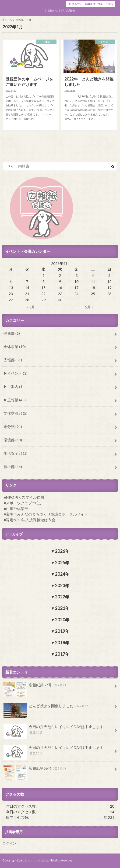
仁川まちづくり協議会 (35, 861)
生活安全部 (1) (15, 453)
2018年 (62, 643)
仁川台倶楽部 (17, 508)
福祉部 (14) (13, 467)
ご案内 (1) (15, 386)
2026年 (62, 551)
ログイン (9, 843)
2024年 (62, 574)
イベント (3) (17, 373)
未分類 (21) (13, 427)
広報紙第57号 (35, 687)
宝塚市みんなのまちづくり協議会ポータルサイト (47, 514)
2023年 (62, 586)
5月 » (89, 307)
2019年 (62, 631)
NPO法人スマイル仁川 (25, 497)
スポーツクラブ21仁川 (25, 503)
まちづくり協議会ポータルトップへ (92, 4)
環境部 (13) (13, 440)
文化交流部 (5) (15, 413)
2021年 (62, 608)
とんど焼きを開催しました (46, 708)
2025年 (62, 563)
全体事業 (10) (15, 346)
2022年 (20, 20)
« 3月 (31, 307)
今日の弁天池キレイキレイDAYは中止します (53, 731)
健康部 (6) (12, 333)
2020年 (62, 620)
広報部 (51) (13, 360)
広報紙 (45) (16, 400)
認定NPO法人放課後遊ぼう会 (31, 520)
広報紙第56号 (35, 770)
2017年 (62, 654)
